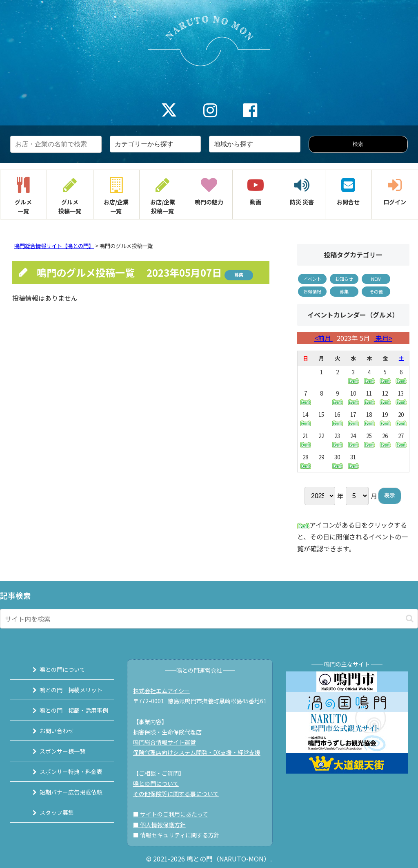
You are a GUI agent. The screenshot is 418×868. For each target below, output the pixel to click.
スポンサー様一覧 (56, 751)
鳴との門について (56, 669)
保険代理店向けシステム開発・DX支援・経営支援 (200, 752)
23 (337, 440)
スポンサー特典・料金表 (64, 772)
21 (306, 440)
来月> (383, 338)
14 (306, 418)
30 (337, 461)
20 (401, 418)
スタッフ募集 (50, 812)
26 (385, 440)
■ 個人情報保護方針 (162, 825)
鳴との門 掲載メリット (64, 690)
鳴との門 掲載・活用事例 (67, 710)
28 (306, 461)
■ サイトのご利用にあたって (173, 814)
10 (353, 397)
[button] (410, 619)
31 (353, 461)
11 (369, 397)
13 (401, 397)
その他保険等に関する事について (179, 794)
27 (401, 440)
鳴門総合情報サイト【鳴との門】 (54, 246)
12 (385, 397)
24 (353, 440)
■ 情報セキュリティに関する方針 (179, 835)
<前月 (324, 338)
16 (337, 419)
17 (353, 419)
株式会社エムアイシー (164, 691)
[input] (209, 619)
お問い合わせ (50, 731)
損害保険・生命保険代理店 (170, 732)
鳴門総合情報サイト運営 (167, 742)
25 (369, 440)
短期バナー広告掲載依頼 (64, 792)
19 (385, 419)
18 (369, 419)
